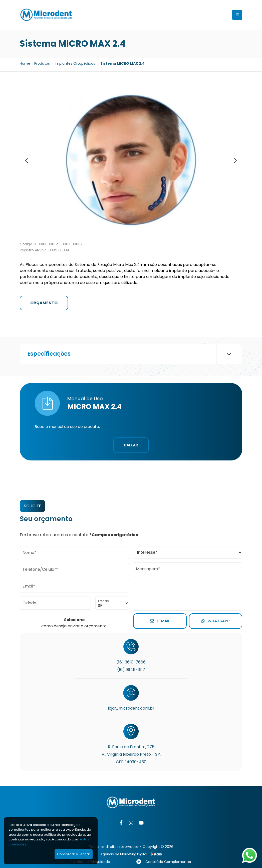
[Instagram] (131, 823)
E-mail (160, 621)
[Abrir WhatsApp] (249, 855)
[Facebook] (121, 823)
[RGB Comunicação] (156, 854)
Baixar (131, 445)
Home (25, 63)
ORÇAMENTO (44, 303)
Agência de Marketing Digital (124, 854)
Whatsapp (216, 621)
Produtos (43, 63)
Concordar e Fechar (74, 854)
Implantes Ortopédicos (75, 63)
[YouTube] (141, 823)
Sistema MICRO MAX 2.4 (122, 63)
